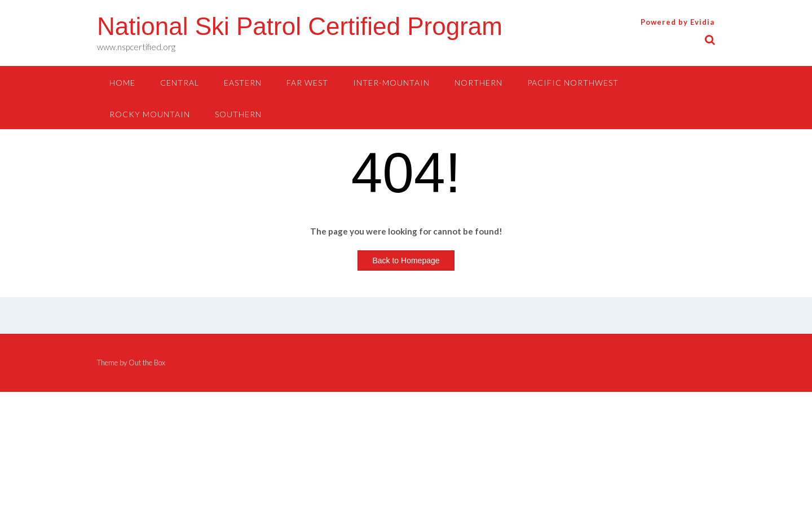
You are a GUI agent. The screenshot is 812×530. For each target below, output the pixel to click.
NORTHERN (478, 83)
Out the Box (147, 363)
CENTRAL (180, 83)
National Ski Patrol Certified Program (300, 26)
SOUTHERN (238, 114)
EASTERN (243, 83)
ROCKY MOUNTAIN (150, 114)
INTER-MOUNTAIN (391, 83)
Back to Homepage (406, 260)
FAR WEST (307, 83)
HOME (122, 83)
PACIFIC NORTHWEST (573, 83)
